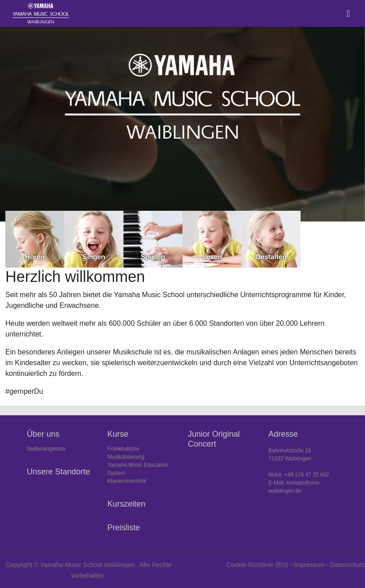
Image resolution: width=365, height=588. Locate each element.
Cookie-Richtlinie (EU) (257, 565)
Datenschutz (348, 565)
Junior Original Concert (214, 439)
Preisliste (124, 528)
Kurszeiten (126, 504)
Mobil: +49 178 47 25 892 (299, 475)
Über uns (43, 434)
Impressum (309, 565)
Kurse (118, 434)
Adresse (283, 434)
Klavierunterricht (127, 481)
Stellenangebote (46, 449)
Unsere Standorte (58, 472)
